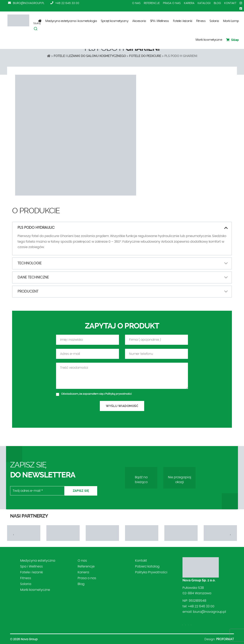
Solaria (214, 21)
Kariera (189, 3)
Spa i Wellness (31, 566)
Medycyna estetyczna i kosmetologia (71, 21)
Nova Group (29, 639)
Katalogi (204, 3)
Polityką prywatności (118, 407)
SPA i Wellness (160, 21)
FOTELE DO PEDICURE (145, 56)
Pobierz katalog (147, 566)
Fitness (201, 21)
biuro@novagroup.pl (29, 3)
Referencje (152, 3)
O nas (136, 3)
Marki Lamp (231, 21)
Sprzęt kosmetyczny (115, 21)
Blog (217, 3)
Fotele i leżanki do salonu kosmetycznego (90, 56)
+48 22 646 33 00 (67, 3)
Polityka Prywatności (151, 572)
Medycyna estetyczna (38, 561)
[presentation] (14, 535)
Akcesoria (139, 21)
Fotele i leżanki (183, 21)
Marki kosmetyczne (209, 40)
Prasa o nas (172, 3)
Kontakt (230, 3)
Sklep (233, 40)
